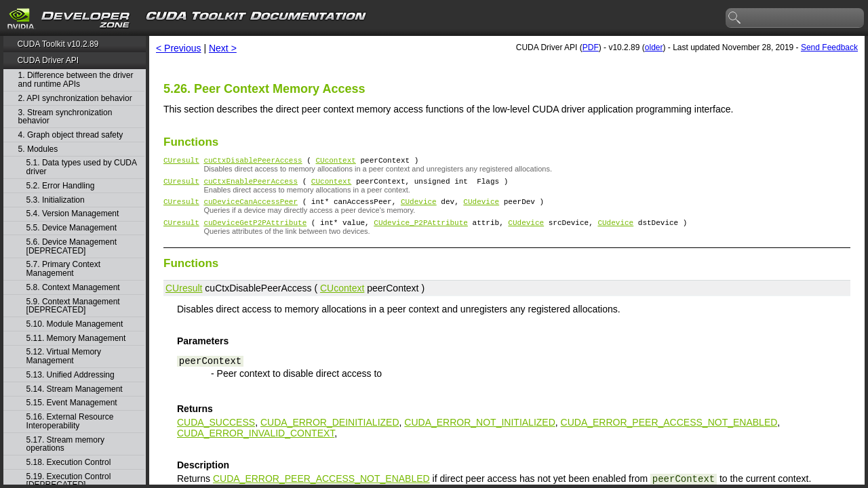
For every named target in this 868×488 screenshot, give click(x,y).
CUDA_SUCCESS (216, 430)
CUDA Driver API (48, 60)
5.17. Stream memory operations (65, 444)
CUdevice (419, 207)
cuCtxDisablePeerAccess (253, 162)
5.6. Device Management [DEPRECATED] (72, 246)
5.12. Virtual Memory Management (64, 356)
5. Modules (38, 149)
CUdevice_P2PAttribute (421, 230)
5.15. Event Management (72, 403)
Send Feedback (829, 47)
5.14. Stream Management (75, 389)
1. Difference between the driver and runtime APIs (76, 80)
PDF (591, 47)
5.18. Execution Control (69, 463)
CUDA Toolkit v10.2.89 (58, 44)
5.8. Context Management (73, 288)
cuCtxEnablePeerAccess (251, 185)
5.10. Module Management (75, 324)
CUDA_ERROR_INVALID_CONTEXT (256, 441)
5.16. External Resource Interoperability (70, 421)
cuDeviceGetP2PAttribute (255, 230)
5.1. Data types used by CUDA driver (82, 167)
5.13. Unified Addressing (71, 375)
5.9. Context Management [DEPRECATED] (73, 306)
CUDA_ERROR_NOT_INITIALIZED (479, 430)
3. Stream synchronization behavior (65, 117)
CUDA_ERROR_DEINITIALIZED (330, 430)
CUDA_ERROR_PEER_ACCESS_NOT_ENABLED (669, 430)
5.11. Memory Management (76, 339)
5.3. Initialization (56, 200)
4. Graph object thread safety (71, 135)
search (735, 18)
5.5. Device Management (72, 228)
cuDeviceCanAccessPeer (251, 207)
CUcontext (335, 162)
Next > (223, 48)
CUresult (181, 162)
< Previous (179, 48)
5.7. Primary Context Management (63, 269)
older (654, 47)
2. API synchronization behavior (75, 99)
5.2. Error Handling (61, 186)
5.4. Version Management (73, 214)
